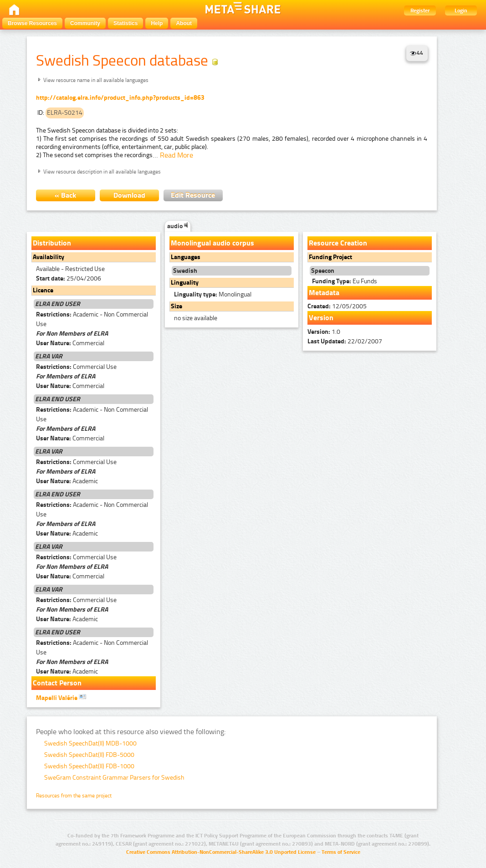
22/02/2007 (345, 341)
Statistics (125, 23)
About (184, 23)
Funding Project (330, 257)
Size (176, 306)
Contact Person (57, 683)
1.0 (324, 332)
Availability (49, 257)
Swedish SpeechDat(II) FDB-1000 (89, 766)
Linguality (185, 283)
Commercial (70, 343)
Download (129, 195)
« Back (65, 195)
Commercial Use (76, 367)
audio (178, 226)
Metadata (324, 293)
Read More (176, 155)
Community (85, 23)
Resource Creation (338, 243)
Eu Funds (345, 281)
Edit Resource (193, 195)
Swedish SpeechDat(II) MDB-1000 (90, 743)
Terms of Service (341, 852)
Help (157, 23)
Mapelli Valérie (61, 697)
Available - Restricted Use (70, 269)
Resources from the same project (74, 796)
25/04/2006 (69, 278)
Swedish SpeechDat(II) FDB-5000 (89, 755)
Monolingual (213, 294)
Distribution (52, 243)
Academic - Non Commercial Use (92, 319)
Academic (67, 481)
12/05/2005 (337, 306)
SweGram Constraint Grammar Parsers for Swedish (114, 778)
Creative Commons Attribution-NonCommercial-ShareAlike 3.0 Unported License (221, 852)
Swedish (185, 271)
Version (321, 318)
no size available (196, 318)
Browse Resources (32, 23)
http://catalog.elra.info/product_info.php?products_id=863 (120, 98)
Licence (43, 290)
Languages (186, 257)
